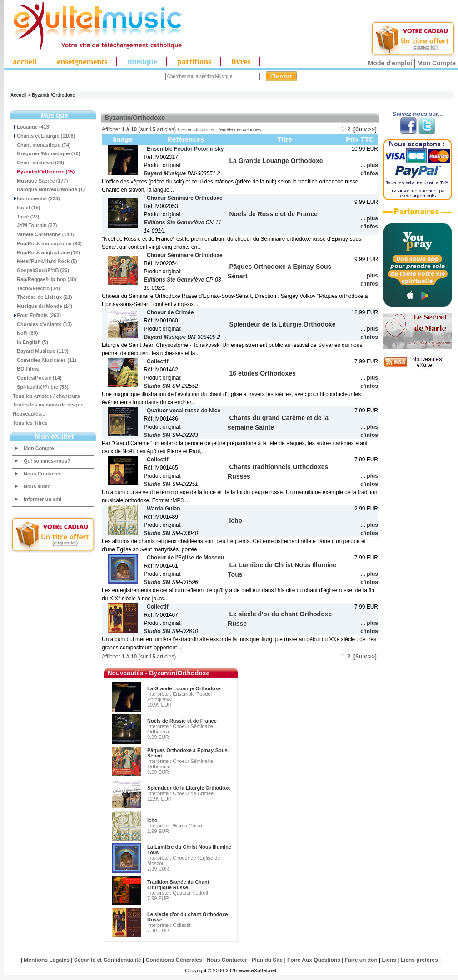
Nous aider (37, 486)
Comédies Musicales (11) (45, 360)
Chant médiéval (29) (38, 163)
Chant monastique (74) (42, 145)
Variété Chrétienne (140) (43, 234)
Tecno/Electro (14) (36, 288)
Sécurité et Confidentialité (108, 960)
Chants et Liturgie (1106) (44, 136)
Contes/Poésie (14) (37, 378)
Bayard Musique (165, 173)
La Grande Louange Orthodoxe (184, 688)
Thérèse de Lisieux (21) (42, 297)
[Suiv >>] (365, 129)
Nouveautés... (29, 414)
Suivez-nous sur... (418, 114)
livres (241, 62)
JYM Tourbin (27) (35, 225)
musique (142, 62)
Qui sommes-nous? (47, 461)
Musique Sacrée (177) (40, 181)
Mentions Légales (47, 960)
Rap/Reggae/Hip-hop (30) (45, 279)
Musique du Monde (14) (42, 306)
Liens (389, 960)
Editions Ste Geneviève (174, 223)
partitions (194, 62)
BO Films (26, 369)
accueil (25, 62)
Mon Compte (436, 63)
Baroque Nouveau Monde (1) (49, 189)
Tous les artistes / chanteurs (46, 396)
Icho (152, 820)
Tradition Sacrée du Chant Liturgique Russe (178, 885)
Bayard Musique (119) (41, 351)
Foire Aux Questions (314, 960)
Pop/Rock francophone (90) (47, 243)
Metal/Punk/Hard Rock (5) (45, 261)
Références (186, 139)
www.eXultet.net (257, 970)
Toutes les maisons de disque (48, 405)
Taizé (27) (26, 217)
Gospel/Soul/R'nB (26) (41, 270)
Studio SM (157, 386)
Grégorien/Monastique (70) (46, 153)
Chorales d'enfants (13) (42, 324)
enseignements (82, 62)
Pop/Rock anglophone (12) (46, 252)
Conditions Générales (174, 960)
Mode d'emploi (390, 63)
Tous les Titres (30, 423)
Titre (284, 139)
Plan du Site (267, 960)
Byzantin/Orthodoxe (53, 95)
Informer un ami (42, 499)
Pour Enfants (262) (37, 315)
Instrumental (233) (36, 198)
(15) (44, 172)
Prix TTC (360, 139)
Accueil (19, 95)
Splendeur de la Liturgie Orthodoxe (189, 788)
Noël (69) (25, 333)
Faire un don (361, 960)
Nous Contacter (42, 474)
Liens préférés (419, 960)
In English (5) (30, 342)
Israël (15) (26, 208)
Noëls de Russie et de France (182, 721)
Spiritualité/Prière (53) (41, 387)
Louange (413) (32, 127)
